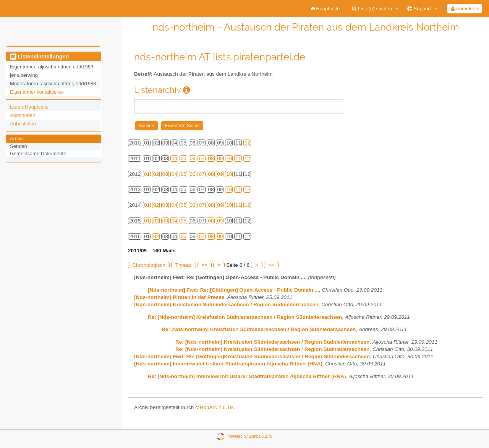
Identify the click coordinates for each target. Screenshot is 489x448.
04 (174, 158)
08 (211, 158)
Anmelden (464, 9)
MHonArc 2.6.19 (214, 407)
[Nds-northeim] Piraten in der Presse (179, 297)
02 (156, 174)
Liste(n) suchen (372, 9)
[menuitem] (326, 9)
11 (238, 158)
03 (165, 174)
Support (419, 9)
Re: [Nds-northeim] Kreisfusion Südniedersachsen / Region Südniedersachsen (245, 317)
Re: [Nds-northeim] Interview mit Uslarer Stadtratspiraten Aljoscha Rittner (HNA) (247, 376)
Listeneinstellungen (39, 57)
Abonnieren (23, 115)
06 (193, 158)
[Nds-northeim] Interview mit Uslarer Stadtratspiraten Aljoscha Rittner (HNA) (228, 364)
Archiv (17, 139)
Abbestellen (23, 124)
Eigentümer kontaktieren (37, 92)
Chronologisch (149, 265)
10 (229, 158)
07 (202, 158)
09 (220, 158)
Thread (184, 265)
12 (247, 143)
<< (205, 265)
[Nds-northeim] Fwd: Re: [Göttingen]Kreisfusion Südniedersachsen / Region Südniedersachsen (252, 356)
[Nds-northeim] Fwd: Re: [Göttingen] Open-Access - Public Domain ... (233, 290)
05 (184, 158)
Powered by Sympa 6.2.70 (250, 436)
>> (271, 265)
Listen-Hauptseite (29, 107)
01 (147, 174)
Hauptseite (326, 9)
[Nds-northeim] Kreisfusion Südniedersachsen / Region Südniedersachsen (226, 304)
